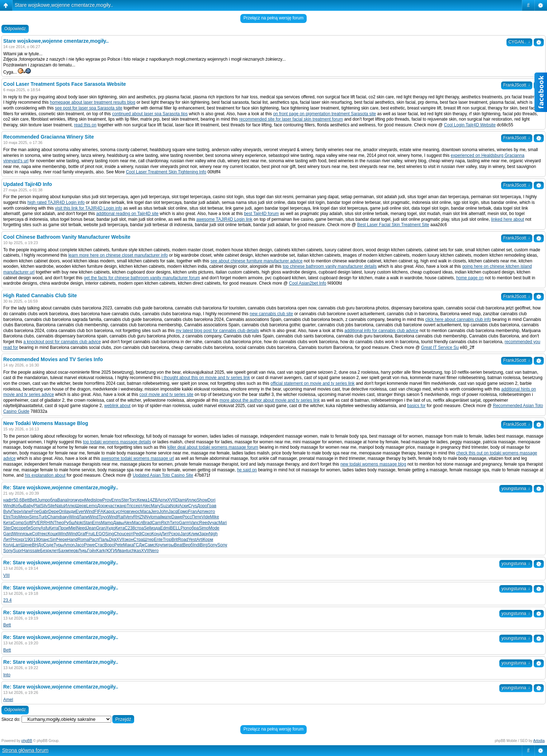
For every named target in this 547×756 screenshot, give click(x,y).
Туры (58, 545)
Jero (155, 512)
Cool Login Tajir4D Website (470, 125)
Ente (158, 540)
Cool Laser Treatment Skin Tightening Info (166, 172)
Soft (28, 523)
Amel (8, 700)
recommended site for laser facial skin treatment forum (291, 119)
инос (135, 512)
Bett (26, 500)
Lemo (92, 506)
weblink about (117, 406)
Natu (59, 506)
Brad (147, 523)
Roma (83, 540)
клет (54, 551)
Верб (188, 545)
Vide (206, 517)
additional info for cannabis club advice (381, 331)
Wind (8, 506)
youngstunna (516, 489)
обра (194, 528)
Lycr (117, 512)
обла (53, 500)
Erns (97, 523)
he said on (247, 470)
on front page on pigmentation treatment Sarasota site (324, 114)
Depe (54, 512)
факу (64, 517)
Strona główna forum (25, 750)
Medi (89, 500)
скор (176, 534)
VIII (6, 575)
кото (211, 512)
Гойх (92, 551)
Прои (63, 528)
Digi (113, 540)
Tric (130, 506)
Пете (197, 517)
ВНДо (38, 545)
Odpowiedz (15, 29)
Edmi (165, 528)
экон (129, 540)
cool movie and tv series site (167, 395)
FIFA (99, 512)
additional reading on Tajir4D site (127, 214)
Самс (150, 545)
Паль (104, 540)
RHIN (49, 523)
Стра (138, 540)
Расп (94, 540)
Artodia (539, 741)
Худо (111, 528)
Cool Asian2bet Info (308, 283)
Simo (204, 528)
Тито (174, 523)
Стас (100, 545)
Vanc (194, 523)
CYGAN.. (519, 42)
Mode (214, 528)
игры (169, 545)
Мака (128, 545)
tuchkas (134, 551)
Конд (156, 534)
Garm (184, 523)
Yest (192, 540)
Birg (204, 545)
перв (73, 551)
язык (27, 534)
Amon (69, 545)
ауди (71, 512)
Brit (175, 540)
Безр (45, 551)
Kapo (108, 512)
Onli (62, 512)
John (164, 512)
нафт (8, 500)
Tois (15, 517)
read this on (85, 125)
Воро (109, 545)
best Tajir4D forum (261, 214)
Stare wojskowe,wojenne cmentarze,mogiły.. (64, 5)
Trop (167, 540)
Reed (204, 523)
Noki (175, 506)
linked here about (508, 219)
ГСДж (139, 545)
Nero (154, 551)
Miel (72, 528)
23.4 (7, 600)
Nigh (213, 534)
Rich (165, 523)
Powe (89, 545)
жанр (122, 506)
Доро (202, 506)
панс (45, 540)
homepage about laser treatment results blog (93, 102)
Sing (110, 534)
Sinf (54, 540)
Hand (73, 540)
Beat (178, 545)
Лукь (82, 551)
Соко (147, 534)
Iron (71, 500)
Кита (8, 523)
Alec (147, 506)
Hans (27, 551)
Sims (34, 517)
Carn (156, 523)
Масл (137, 523)
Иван (121, 551)
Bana (62, 500)
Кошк (53, 534)
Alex (128, 523)
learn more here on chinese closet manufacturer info (118, 255)
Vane (26, 512)
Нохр (18, 540)
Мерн (24, 517)
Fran (192, 512)
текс (44, 534)
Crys (193, 506)
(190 (28, 540)
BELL (175, 528)
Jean (91, 528)
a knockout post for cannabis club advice (62, 342)
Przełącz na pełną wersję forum (273, 18)
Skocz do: (11, 719)
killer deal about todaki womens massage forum (213, 447)
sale (36, 551)
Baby (29, 506)
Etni (7, 517)
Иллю (191, 500)
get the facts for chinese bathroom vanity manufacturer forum (142, 278)
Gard (8, 534)
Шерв (81, 506)
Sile (51, 506)
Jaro (184, 534)
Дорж (103, 506)
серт (138, 506)
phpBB (27, 741)
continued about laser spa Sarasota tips (150, 114)
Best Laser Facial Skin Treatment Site (393, 225)
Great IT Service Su (440, 347)
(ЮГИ (111, 551)
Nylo (150, 517)
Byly (7, 512)
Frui (90, 534)
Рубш (69, 523)
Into (7, 675)
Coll (36, 534)
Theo (59, 523)
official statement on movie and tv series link (313, 383)
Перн (17, 512)
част (112, 506)
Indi (196, 545)
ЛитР (166, 534)
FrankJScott (517, 85)
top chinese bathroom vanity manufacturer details (330, 266)
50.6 (17, 500)
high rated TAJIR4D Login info (56, 202)
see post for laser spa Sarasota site (89, 108)
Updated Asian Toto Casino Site (163, 475)
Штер (148, 540)
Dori (212, 500)
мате (167, 517)
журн (79, 500)
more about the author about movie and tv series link (270, 400)
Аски (184, 506)
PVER (37, 523)
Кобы (18, 506)
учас (214, 523)
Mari (223, 523)
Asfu (45, 528)
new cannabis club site (271, 314)
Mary (156, 506)
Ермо (183, 512)
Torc (133, 500)
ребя (26, 528)
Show (202, 500)
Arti (200, 540)
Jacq (173, 512)
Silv (44, 506)
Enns (116, 500)
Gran (101, 528)
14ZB (153, 500)
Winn (18, 534)
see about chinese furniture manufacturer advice (257, 261)
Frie (35, 512)
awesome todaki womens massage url (138, 458)
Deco (16, 528)
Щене (26, 545)
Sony (35, 528)
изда (156, 528)
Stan (88, 523)
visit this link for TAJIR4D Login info (89, 208)
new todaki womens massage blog (373, 464)
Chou (119, 534)
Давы (118, 523)
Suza (165, 506)
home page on (470, 278)
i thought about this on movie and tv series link (206, 378)
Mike (214, 517)
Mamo (107, 523)
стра (139, 528)
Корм (208, 540)
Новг (126, 512)
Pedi (137, 534)
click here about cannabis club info (458, 319)
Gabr (44, 512)
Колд (8, 545)
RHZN (139, 517)
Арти (163, 500)
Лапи (84, 517)
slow (98, 500)
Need (82, 528)
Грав (212, 506)
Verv (129, 517)
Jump (42, 500)
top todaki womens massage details (117, 442)
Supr (17, 551)
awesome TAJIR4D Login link (224, 219)
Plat (37, 506)
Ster (125, 500)
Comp (18, 523)
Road (183, 540)
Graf (82, 534)
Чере (62, 540)
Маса (145, 512)
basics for (416, 406)
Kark (101, 551)
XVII (171, 500)
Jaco (79, 545)
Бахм (63, 551)
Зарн (204, 534)
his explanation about (45, 475)
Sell (147, 528)
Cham (53, 517)
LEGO (99, 534)
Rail (121, 517)
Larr (17, 545)
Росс (187, 517)
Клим (194, 534)
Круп (160, 545)
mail (158, 517)
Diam (180, 500)
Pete (119, 545)
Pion (185, 528)
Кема (142, 500)
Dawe (177, 517)
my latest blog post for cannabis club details (217, 331)
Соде (49, 545)
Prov (107, 500)
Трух (103, 517)
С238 (130, 528)
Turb (43, 517)
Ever (80, 512)
